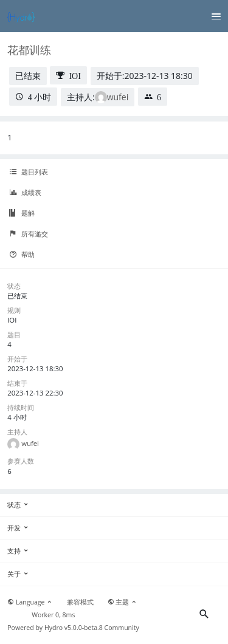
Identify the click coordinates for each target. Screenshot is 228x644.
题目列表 (29, 172)
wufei (118, 97)
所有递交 (29, 234)
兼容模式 (80, 602)
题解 (22, 213)
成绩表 (25, 193)
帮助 (22, 255)
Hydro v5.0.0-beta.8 (74, 628)
